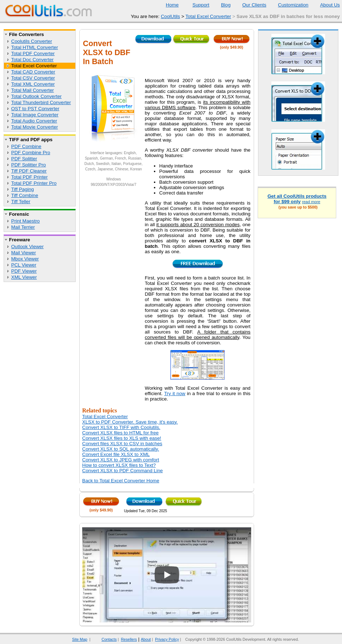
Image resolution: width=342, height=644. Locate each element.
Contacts (105, 639)
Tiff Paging (23, 189)
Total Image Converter (35, 115)
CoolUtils (170, 16)
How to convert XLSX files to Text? (119, 465)
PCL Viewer (24, 265)
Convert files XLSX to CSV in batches (122, 444)
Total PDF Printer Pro (34, 183)
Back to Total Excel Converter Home (121, 481)
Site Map (80, 639)
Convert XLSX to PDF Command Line (123, 471)
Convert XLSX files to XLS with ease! (122, 438)
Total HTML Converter (35, 47)
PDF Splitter (24, 159)
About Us (325, 5)
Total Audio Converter (34, 121)
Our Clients (250, 5)
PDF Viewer (24, 271)
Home (172, 5)
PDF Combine (26, 146)
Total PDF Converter (33, 53)
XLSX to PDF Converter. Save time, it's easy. (130, 422)
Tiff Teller (21, 202)
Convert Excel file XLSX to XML (116, 454)
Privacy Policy (167, 639)
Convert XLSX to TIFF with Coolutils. (121, 427)
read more (311, 202)
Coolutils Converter (32, 41)
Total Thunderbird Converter (41, 102)
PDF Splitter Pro (28, 165)
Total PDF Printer (29, 177)
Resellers (129, 639)
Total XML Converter (33, 84)
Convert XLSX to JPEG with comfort (121, 460)
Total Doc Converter (32, 60)
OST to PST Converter (35, 109)
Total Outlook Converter (36, 96)
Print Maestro (25, 221)
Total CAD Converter (33, 72)
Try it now (175, 393)
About (146, 639)
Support (196, 5)
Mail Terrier (23, 227)
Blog (221, 5)
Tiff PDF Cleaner (29, 171)
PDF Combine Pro (31, 153)
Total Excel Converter (208, 16)
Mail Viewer (24, 253)
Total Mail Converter (33, 90)
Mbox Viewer (25, 259)
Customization (288, 5)
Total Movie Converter (35, 127)
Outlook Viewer (27, 247)
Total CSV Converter (33, 78)
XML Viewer (24, 277)
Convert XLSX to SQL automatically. (121, 449)
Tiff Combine (25, 195)
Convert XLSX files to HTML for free (120, 433)
